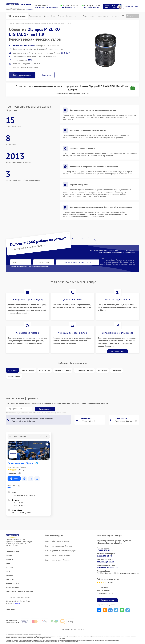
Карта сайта (11, 610)
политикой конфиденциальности (39, 267)
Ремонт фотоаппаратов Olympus (59, 546)
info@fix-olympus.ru (105, 562)
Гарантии (78, 16)
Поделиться (99, 610)
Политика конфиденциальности (73, 629)
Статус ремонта (133, 16)
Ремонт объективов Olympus (57, 541)
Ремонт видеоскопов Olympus (58, 560)
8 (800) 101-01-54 (104, 556)
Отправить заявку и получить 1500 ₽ (78, 262)
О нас (54, 16)
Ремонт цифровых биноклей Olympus (61, 551)
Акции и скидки (89, 16)
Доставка (69, 16)
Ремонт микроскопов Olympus (58, 555)
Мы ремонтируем (17, 16)
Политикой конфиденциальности (56, 413)
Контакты (115, 16)
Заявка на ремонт (103, 16)
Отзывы (61, 16)
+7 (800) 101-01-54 (71, 6)
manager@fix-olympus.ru (107, 567)
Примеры (10, 559)
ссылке (17, 603)
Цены (46, 16)
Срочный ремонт (35, 16)
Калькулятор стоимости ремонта (19, 591)
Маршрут (14, 479)
